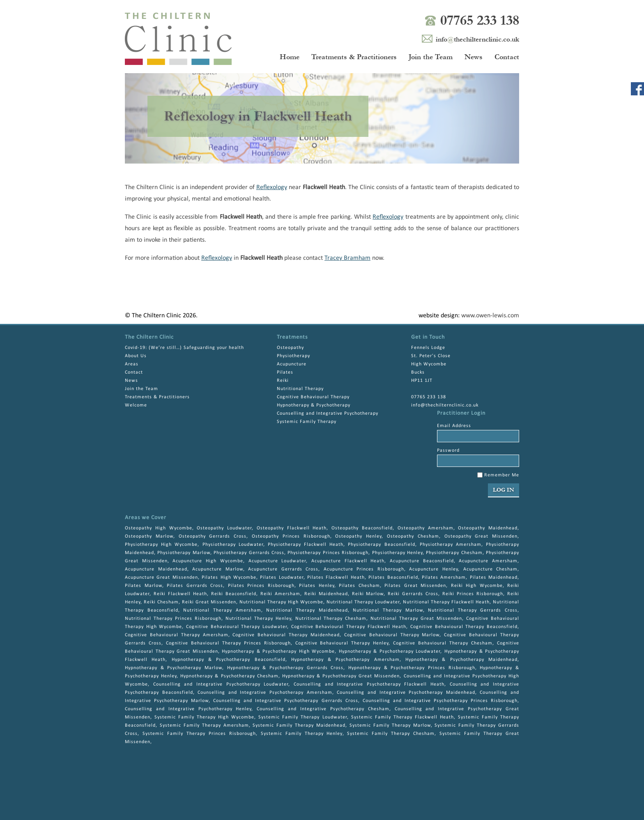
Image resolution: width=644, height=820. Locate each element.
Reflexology (272, 187)
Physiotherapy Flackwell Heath (306, 545)
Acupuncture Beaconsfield (422, 561)
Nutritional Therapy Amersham (222, 610)
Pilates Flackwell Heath (336, 577)
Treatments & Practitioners (354, 57)
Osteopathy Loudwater (224, 528)
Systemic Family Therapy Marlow (390, 725)
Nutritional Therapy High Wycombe (281, 602)
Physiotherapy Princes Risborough (328, 553)
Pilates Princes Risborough (261, 586)
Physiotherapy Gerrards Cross (249, 553)
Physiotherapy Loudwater (233, 545)
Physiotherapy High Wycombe (161, 545)
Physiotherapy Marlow (184, 553)
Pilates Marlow (144, 586)
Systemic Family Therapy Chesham (391, 734)
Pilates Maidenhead (494, 577)
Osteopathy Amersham (425, 528)
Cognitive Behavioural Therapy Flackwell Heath (349, 627)
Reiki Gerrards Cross (413, 594)
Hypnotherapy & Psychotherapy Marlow (174, 668)
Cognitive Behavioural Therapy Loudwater (237, 627)
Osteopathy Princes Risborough (291, 536)
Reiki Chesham (161, 602)
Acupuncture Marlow (218, 569)
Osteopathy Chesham (413, 536)
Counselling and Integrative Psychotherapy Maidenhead (406, 693)
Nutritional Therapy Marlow (388, 610)
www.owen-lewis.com (490, 316)
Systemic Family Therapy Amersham (204, 725)
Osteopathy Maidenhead (488, 528)
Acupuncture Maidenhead (156, 569)
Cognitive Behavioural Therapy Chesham (443, 643)
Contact (507, 57)
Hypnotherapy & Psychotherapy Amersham (345, 660)
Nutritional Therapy (300, 389)
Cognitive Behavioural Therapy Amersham (177, 635)
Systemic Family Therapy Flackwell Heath (402, 717)
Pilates (285, 372)
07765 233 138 (480, 20)
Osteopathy (290, 348)
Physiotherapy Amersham (451, 545)
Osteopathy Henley (358, 536)
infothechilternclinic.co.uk (477, 39)
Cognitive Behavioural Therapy (313, 397)
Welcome (136, 405)
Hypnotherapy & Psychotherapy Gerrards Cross (285, 668)
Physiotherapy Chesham (454, 553)
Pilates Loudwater (282, 577)
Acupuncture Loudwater (277, 561)
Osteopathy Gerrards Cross (213, 536)
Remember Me (498, 475)
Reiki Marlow (368, 594)
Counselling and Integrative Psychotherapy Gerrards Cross (285, 701)
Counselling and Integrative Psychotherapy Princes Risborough (440, 701)
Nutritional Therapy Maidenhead (307, 610)
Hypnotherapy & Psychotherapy (314, 405)
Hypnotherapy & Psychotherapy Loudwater (390, 651)
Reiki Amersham (280, 594)
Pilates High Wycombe (229, 577)
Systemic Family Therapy (307, 422)
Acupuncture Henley (434, 569)
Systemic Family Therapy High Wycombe (204, 717)
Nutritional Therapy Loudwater (363, 602)
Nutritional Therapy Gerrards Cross (473, 610)
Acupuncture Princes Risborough (364, 569)
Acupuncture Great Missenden (161, 577)
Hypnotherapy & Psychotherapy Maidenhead (461, 660)
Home (290, 57)
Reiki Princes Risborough (473, 594)
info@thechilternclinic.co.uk (445, 405)
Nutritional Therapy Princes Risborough (173, 619)
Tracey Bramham (347, 258)
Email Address (454, 426)
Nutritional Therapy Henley (258, 619)
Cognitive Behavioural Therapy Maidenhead (286, 635)
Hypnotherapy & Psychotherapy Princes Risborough (412, 668)
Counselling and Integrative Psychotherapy (328, 413)
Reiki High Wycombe (477, 586)
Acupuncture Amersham (488, 561)
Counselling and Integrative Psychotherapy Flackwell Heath (369, 684)
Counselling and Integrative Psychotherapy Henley (188, 709)
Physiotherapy (293, 356)
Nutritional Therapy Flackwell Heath (446, 602)
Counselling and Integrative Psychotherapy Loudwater (221, 684)
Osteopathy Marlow (149, 536)
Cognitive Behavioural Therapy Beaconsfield (464, 627)
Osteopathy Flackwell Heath (292, 528)
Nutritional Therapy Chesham (331, 619)
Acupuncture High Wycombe (208, 561)
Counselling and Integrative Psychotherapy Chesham (323, 709)
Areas (132, 364)
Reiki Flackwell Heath (180, 594)
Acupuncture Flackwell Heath (348, 561)
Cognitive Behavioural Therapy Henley (342, 643)
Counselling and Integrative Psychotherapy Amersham (265, 693)
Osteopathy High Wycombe (159, 528)
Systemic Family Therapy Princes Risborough (199, 734)
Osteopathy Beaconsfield (362, 528)
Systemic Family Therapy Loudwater (302, 717)
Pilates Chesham (359, 586)
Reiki (283, 381)
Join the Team (431, 57)
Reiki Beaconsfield (234, 594)
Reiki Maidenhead (326, 594)
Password (448, 450)
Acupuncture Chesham (491, 569)
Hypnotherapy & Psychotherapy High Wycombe (278, 651)
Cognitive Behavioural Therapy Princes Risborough (228, 643)
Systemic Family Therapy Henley (302, 734)
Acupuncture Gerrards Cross (283, 569)
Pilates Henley (317, 586)
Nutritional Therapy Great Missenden (416, 619)
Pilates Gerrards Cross (195, 586)
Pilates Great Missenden (415, 586)
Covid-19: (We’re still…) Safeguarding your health (184, 348)
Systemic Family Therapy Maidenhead (299, 725)
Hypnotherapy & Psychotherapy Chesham (229, 676)
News (474, 57)
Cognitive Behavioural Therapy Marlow (392, 635)
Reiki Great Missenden (209, 602)
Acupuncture (292, 364)
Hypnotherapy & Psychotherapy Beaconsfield (229, 660)
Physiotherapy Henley (397, 553)
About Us (136, 356)
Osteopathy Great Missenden (481, 536)
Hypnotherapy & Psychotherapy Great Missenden (341, 676)
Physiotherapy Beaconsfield (381, 545)
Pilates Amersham (444, 577)
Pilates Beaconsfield (393, 577)
